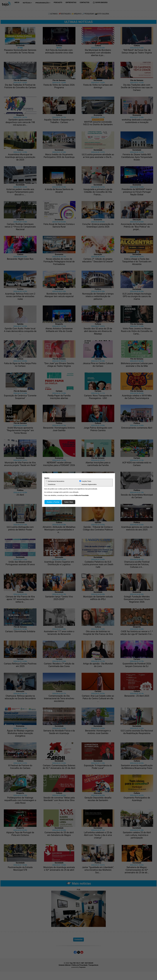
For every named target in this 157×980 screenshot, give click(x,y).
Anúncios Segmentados (88, 484)
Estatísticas (51, 484)
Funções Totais (85, 481)
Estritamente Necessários (55, 481)
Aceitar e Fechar (53, 502)
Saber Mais (69, 502)
